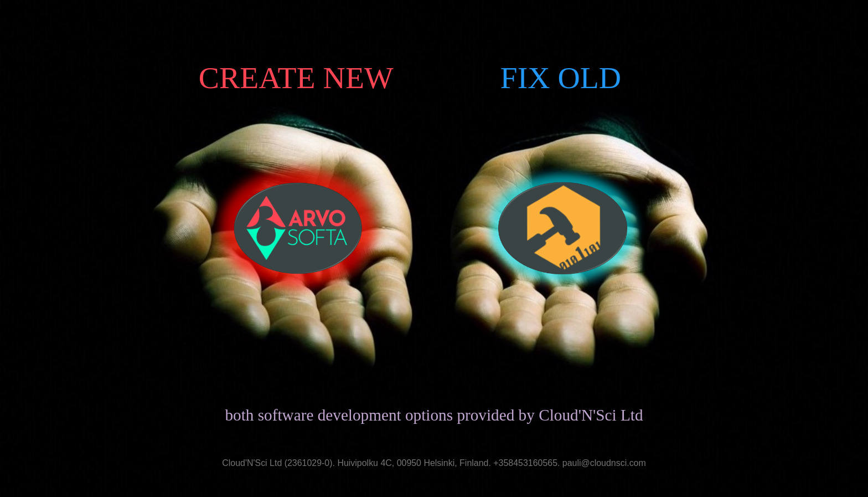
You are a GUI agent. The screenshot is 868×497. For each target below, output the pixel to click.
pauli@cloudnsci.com (604, 463)
